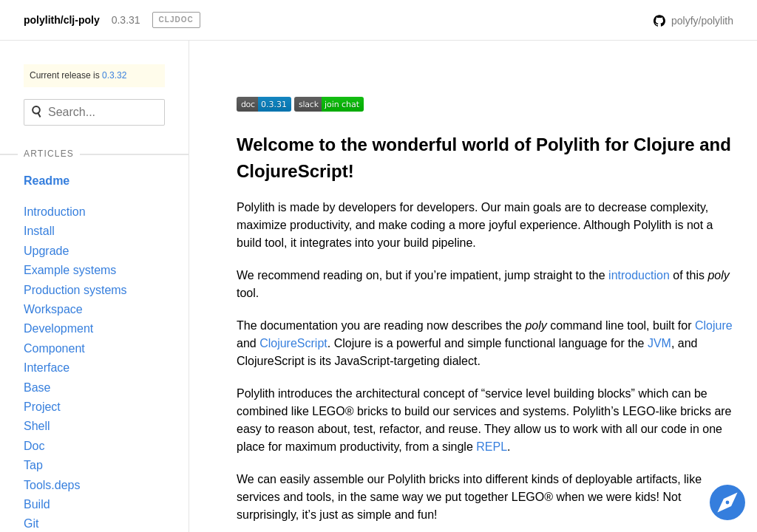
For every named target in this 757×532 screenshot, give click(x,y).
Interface (47, 368)
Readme (47, 181)
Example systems (70, 270)
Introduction (55, 212)
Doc (34, 446)
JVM (659, 343)
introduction (639, 275)
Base (37, 388)
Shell (37, 426)
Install (39, 231)
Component (54, 348)
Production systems (75, 290)
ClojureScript (293, 343)
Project (42, 407)
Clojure (714, 325)
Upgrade (46, 251)
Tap (33, 465)
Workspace (53, 309)
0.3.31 (126, 20)
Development (58, 328)
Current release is (78, 75)
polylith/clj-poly (62, 20)
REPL (492, 447)
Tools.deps (52, 485)
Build (37, 504)
